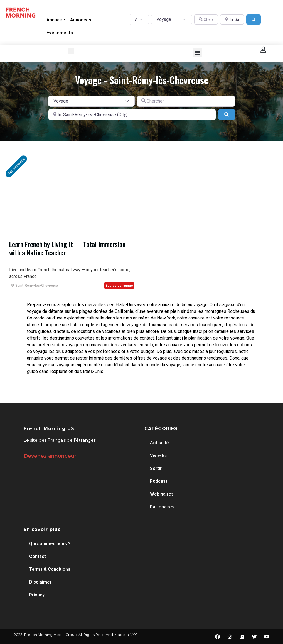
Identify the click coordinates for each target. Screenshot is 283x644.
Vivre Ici (158, 456)
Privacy (37, 595)
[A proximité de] (232, 20)
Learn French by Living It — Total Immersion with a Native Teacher (67, 248)
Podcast (159, 481)
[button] (71, 51)
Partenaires (162, 507)
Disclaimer (40, 582)
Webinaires (162, 494)
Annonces (81, 20)
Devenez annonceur (50, 456)
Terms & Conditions (50, 569)
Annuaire (56, 20)
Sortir (156, 468)
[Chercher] (206, 20)
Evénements (60, 33)
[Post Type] (139, 19)
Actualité (159, 443)
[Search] (254, 20)
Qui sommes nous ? (50, 544)
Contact (38, 556)
